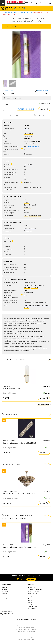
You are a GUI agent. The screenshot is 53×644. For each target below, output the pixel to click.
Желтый (39, 141)
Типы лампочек (33, 606)
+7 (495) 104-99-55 (7, 9)
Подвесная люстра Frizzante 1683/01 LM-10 (19, 493)
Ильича (27, 308)
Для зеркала (36, 305)
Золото (33, 228)
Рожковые (28, 305)
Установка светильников (35, 589)
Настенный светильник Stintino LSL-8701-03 (20, 443)
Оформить (31, 579)
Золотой (32, 141)
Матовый (33, 205)
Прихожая (34, 287)
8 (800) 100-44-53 (7, 7)
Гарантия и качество (34, 591)
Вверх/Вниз (33, 215)
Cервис (31, 584)
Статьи (30, 604)
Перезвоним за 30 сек (20, 9)
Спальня (27, 285)
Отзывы (30, 601)
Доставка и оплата (33, 587)
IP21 (25, 290)
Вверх (26, 215)
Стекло (32, 144)
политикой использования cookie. (27, 631)
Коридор (41, 285)
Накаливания (29, 164)
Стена (26, 283)
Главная (4, 13)
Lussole (6, 91)
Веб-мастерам (32, 595)
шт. (20, 579)
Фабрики (4, 589)
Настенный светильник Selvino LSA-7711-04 (20, 547)
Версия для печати (42, 91)
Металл (27, 144)
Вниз (39, 215)
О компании (7, 584)
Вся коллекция (44, 405)
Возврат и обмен (33, 593)
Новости (31, 603)
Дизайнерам (32, 597)
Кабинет (27, 287)
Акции (3, 597)
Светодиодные (29, 303)
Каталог (11, 13)
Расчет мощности (33, 146)
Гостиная (34, 285)
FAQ (29, 599)
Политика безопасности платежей (27, 619)
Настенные (28, 13)
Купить (44, 109)
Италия (14, 91)
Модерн (27, 139)
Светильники (19, 13)
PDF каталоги (32, 608)
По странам (5, 591)
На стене (32, 283)
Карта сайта (5, 599)
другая (26, 213)
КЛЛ (46, 303)
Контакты (4, 587)
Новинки (4, 595)
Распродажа (5, 593)
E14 (25, 177)
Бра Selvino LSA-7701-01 (12, 388)
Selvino (26, 131)
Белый (26, 141)
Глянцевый (28, 231)
